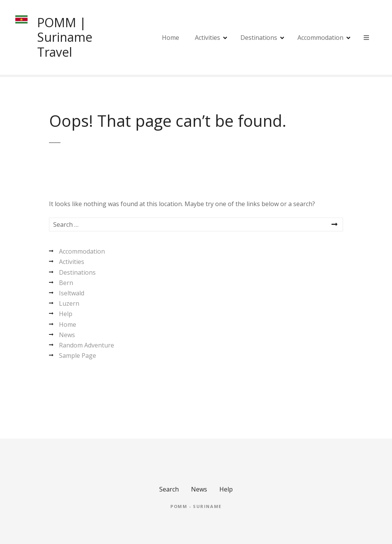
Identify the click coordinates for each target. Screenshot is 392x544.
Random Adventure (87, 345)
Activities (207, 38)
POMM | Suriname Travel (65, 37)
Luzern (69, 303)
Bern (66, 283)
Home (171, 38)
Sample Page (78, 356)
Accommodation (320, 38)
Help (66, 314)
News (67, 335)
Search (169, 489)
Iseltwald (72, 293)
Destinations (259, 38)
